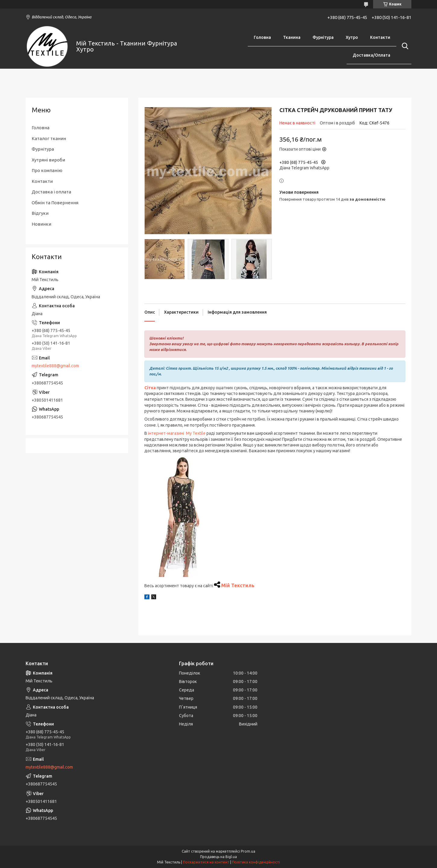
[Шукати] (404, 46)
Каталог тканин (49, 138)
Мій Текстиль (238, 585)
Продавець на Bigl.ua (218, 857)
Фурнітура (323, 37)
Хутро (352, 37)
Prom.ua (248, 851)
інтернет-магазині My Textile (177, 433)
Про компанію (47, 170)
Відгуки (40, 213)
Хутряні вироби (48, 160)
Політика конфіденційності (256, 862)
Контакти (380, 37)
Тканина (292, 37)
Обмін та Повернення (55, 203)
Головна (262, 37)
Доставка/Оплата (371, 55)
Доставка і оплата (51, 192)
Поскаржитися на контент (206, 862)
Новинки (41, 224)
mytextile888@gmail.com (55, 366)
